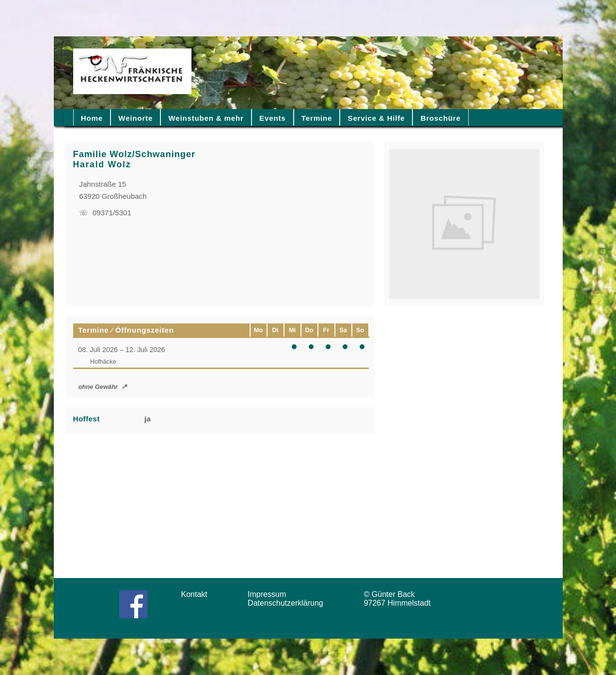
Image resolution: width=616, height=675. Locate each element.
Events (272, 118)
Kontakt (198, 594)
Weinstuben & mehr (206, 118)
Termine (317, 118)
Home (92, 118)
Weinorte (135, 118)
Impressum (270, 594)
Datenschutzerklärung (288, 603)
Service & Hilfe (377, 118)
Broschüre (441, 118)
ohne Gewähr (98, 387)
